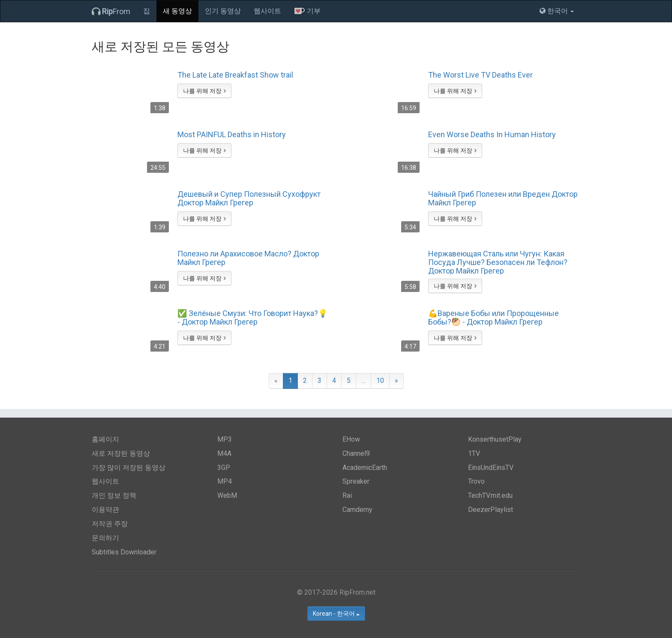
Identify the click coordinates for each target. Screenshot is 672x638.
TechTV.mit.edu (490, 495)
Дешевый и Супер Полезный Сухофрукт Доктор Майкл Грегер (249, 199)
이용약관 (105, 510)
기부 (307, 11)
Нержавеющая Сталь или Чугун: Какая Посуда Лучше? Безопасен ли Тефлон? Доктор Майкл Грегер (498, 262)
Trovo (476, 481)
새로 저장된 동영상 (121, 453)
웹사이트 (267, 11)
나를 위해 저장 (204, 91)
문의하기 (105, 538)
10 (380, 381)
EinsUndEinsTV (491, 468)
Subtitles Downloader (124, 552)
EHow (351, 439)
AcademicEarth (365, 468)
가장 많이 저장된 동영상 (129, 468)
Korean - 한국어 (336, 614)
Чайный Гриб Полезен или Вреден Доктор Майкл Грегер (503, 199)
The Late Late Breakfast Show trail (235, 75)
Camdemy (357, 510)
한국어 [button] (557, 11)
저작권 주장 (110, 524)
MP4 (225, 481)
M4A (224, 453)
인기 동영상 (223, 11)
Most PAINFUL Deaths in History (232, 135)
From (111, 11)
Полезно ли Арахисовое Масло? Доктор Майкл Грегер (248, 258)
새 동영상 (177, 11)
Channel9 (356, 453)
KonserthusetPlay (495, 439)
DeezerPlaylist (490, 510)
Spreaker (356, 481)
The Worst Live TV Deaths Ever (480, 75)
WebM (227, 495)
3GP (224, 468)
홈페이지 (105, 439)
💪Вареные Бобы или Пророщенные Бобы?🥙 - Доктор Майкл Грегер (493, 318)
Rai (347, 495)
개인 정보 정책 (114, 495)
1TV (474, 453)
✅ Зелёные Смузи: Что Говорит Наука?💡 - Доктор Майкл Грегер (252, 318)
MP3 (225, 439)
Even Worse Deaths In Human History (492, 135)
